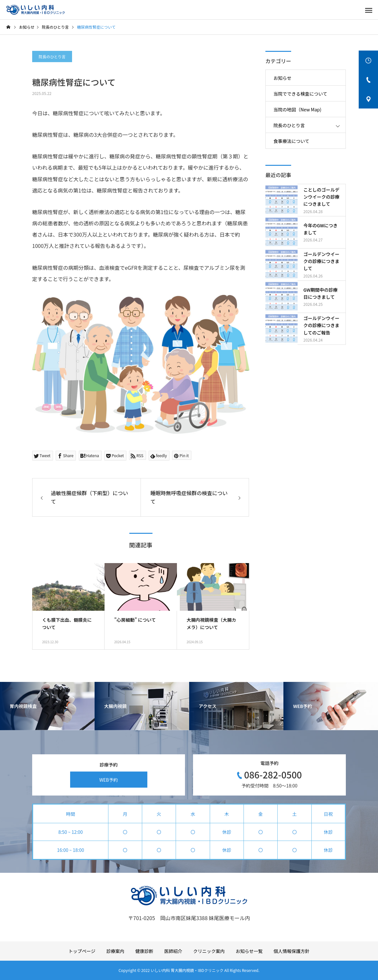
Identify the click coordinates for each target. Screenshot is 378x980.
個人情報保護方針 (291, 951)
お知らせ (282, 78)
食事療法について (291, 141)
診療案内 (115, 951)
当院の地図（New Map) (297, 109)
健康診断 (144, 951)
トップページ (82, 951)
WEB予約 (109, 780)
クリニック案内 (209, 951)
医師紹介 (173, 951)
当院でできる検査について (300, 94)
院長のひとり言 (52, 57)
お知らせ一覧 (249, 951)
